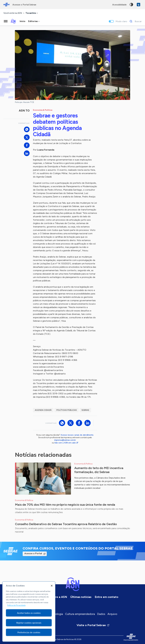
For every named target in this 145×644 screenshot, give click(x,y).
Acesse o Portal (33, 553)
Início (23, 21)
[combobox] (32, 13)
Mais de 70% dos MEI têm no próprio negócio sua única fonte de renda (65, 505)
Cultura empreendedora (80, 614)
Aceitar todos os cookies (29, 613)
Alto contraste (131, 5)
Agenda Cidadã (43, 410)
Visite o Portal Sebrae (93, 625)
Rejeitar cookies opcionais (29, 623)
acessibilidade (119, 5)
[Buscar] (135, 21)
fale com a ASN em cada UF (66, 443)
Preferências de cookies (29, 632)
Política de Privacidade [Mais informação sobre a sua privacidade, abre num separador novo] (16, 605)
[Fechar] (52, 586)
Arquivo (112, 614)
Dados (101, 614)
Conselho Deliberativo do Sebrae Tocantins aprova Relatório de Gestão (66, 524)
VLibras (138, 5)
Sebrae (85, 410)
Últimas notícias (81, 597)
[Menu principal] (6, 21)
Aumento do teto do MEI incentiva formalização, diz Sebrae (99, 470)
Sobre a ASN (59, 597)
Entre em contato (106, 597)
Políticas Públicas (67, 410)
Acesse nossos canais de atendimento (77, 435)
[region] (29, 612)
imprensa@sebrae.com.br (65, 440)
